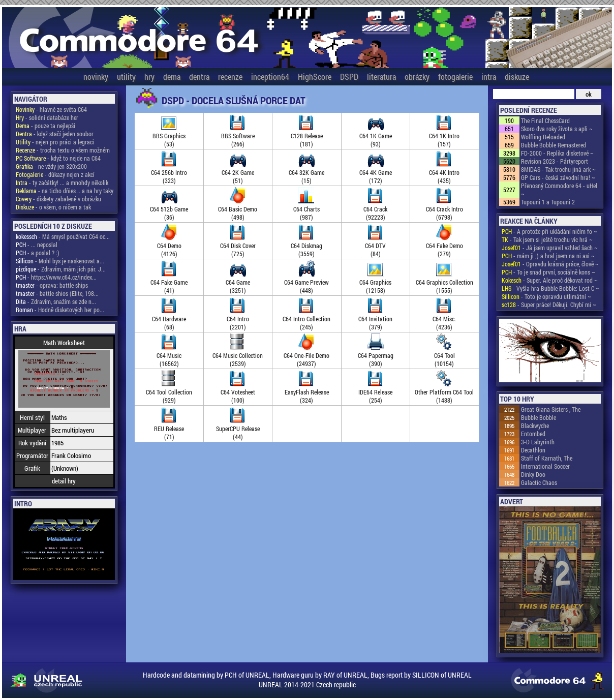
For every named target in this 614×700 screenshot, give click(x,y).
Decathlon (533, 450)
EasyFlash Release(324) (307, 392)
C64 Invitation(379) (375, 319)
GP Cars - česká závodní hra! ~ (558, 177)
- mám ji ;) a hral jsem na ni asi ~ (548, 256)
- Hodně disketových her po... (60, 310)
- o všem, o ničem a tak (53, 207)
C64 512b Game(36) (169, 209)
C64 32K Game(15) (306, 172)
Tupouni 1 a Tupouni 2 (548, 202)
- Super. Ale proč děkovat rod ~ (550, 280)
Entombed (533, 434)
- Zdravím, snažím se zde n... (56, 301)
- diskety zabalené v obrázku (58, 199)
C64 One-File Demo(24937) (306, 355)
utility (126, 77)
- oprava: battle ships (52, 285)
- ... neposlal (37, 245)
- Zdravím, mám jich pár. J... (61, 269)
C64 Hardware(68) (169, 319)
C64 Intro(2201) (238, 319)
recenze (230, 77)
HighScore (315, 77)
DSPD (349, 77)
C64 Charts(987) (306, 209)
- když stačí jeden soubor (55, 134)
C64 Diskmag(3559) (306, 246)
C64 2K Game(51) (238, 172)
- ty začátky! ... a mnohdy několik (62, 182)
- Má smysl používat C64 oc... (63, 236)
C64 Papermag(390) (376, 355)
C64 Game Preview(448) (306, 282)
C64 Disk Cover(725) (238, 246)
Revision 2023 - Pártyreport (555, 161)
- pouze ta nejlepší (45, 126)
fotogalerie (455, 77)
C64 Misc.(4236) (444, 319)
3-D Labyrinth (538, 442)
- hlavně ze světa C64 (51, 109)
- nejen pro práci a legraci (55, 142)
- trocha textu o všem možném (63, 150)
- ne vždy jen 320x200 (51, 166)
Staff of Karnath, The (547, 458)
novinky (96, 77)
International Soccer (545, 466)
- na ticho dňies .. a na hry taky (65, 191)
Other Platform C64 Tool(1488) (444, 392)
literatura (381, 77)
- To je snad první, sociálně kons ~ (548, 272)
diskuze (517, 77)
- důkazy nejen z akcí (55, 174)
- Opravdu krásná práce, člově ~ (550, 264)
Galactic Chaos (539, 482)
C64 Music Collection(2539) (238, 355)
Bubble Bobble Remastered (554, 145)
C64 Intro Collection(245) (306, 319)
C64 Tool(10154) (444, 355)
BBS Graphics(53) (169, 136)
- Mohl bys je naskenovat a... (60, 261)
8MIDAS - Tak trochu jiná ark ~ (558, 169)
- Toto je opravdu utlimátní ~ (546, 296)
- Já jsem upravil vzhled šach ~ (550, 248)
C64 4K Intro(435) (444, 172)
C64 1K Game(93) (376, 136)
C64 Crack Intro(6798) (444, 209)
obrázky (417, 77)
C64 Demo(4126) (169, 246)
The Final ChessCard (545, 120)
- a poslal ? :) (38, 253)
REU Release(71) (169, 429)
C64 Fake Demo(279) (444, 246)
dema (172, 77)
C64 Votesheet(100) (238, 392)
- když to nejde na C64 (58, 158)
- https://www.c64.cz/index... (56, 277)
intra (489, 77)
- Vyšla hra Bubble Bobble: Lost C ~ (550, 288)
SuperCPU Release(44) (238, 429)
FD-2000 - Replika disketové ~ (557, 153)
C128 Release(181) (307, 136)
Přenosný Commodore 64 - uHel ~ (559, 190)
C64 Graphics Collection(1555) (444, 282)
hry (149, 77)
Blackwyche (535, 425)
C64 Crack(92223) (375, 209)
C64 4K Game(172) (376, 172)
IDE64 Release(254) (375, 392)
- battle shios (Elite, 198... (57, 293)
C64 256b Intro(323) (169, 172)
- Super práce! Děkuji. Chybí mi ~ (549, 305)
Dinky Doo (533, 474)
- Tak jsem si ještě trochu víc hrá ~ (547, 239)
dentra (199, 77)
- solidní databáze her (47, 117)
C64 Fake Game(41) (169, 282)
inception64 (270, 77)
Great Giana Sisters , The (551, 409)
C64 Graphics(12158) (375, 282)
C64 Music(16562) (169, 355)
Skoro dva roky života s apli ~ (557, 129)
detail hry (64, 481)
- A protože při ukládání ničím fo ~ (549, 231)
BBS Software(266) (238, 136)
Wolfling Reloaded (543, 137)
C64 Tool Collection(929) (169, 392)
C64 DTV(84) (375, 246)
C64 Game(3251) (238, 282)
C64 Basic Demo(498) (238, 209)
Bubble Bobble (539, 417)
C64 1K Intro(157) (444, 136)
